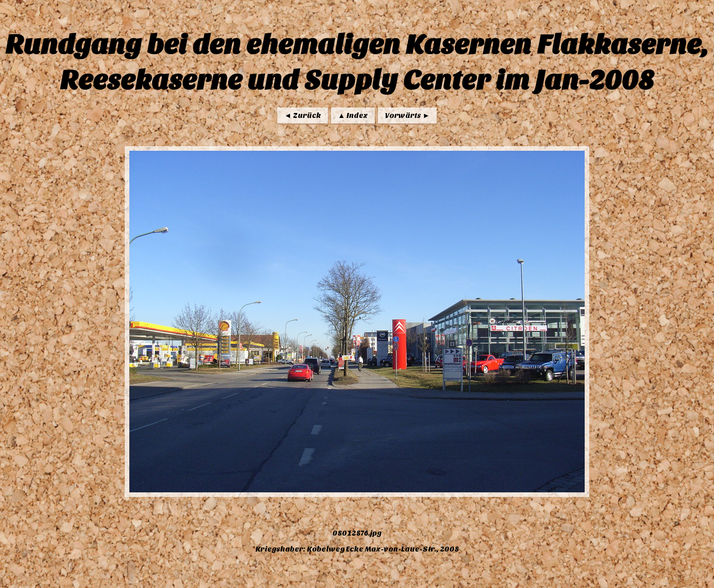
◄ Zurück (303, 115)
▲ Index (353, 115)
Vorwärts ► (407, 115)
